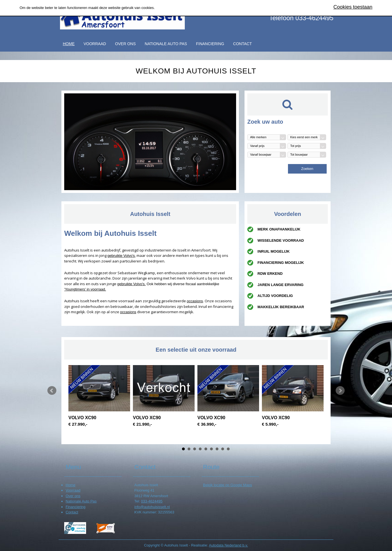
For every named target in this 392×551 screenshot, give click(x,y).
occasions (195, 301)
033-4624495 (152, 501)
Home (69, 44)
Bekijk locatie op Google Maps (228, 485)
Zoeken (307, 169)
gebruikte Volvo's (121, 256)
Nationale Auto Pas (166, 44)
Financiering (210, 44)
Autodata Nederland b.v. (228, 545)
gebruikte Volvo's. (132, 284)
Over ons (125, 44)
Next (340, 391)
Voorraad (95, 44)
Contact (242, 44)
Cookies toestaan (353, 7)
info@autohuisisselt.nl (152, 507)
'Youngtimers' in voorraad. (85, 289)
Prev (52, 391)
